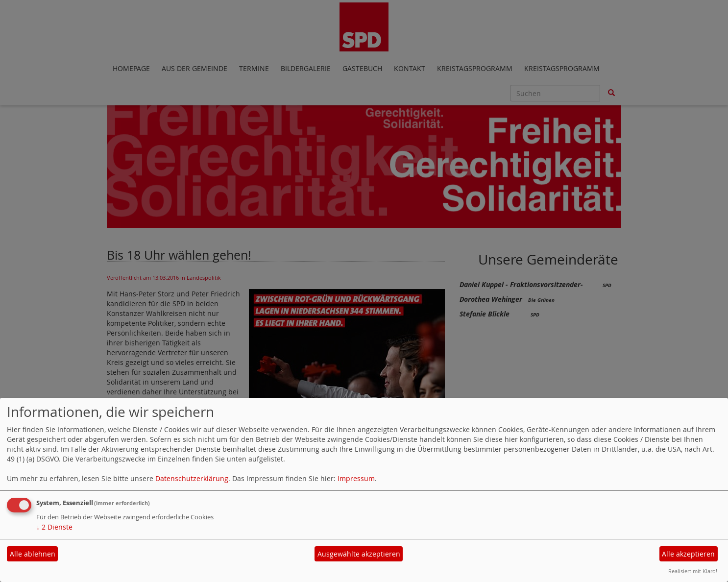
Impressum (356, 478)
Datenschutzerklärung (192, 478)
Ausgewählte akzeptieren (359, 554)
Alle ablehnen (33, 554)
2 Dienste (54, 527)
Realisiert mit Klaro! (693, 571)
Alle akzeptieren (688, 554)
